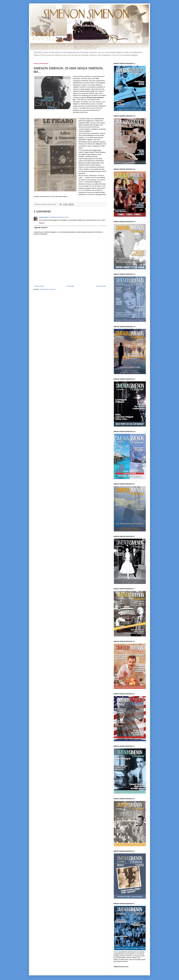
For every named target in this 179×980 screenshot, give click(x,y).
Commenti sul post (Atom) (48, 289)
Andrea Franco (44, 217)
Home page (70, 286)
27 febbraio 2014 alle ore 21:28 (59, 217)
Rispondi (42, 223)
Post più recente (39, 286)
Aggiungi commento (41, 228)
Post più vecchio (101, 286)
